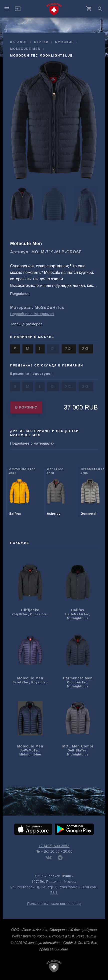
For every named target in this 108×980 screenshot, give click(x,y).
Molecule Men (25, 49)
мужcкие (64, 42)
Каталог (19, 42)
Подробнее (20, 294)
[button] (18, 11)
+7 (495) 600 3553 (54, 846)
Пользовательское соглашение (54, 904)
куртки (41, 42)
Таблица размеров (26, 324)
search (100, 9)
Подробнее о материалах (32, 314)
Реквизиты (86, 936)
